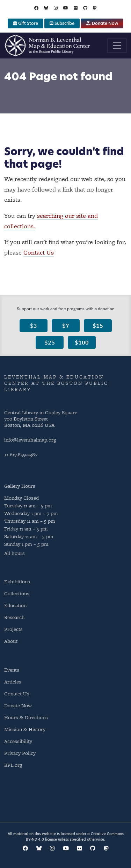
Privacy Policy (20, 753)
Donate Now (102, 23)
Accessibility (18, 741)
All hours (14, 553)
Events (12, 670)
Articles (13, 682)
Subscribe (62, 23)
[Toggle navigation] (117, 46)
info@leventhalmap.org (30, 440)
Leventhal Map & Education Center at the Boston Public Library (56, 383)
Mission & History (25, 729)
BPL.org (13, 765)
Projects (13, 629)
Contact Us (39, 252)
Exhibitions (17, 581)
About (11, 641)
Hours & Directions (26, 717)
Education (15, 605)
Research (14, 617)
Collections (17, 593)
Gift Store (26, 23)
